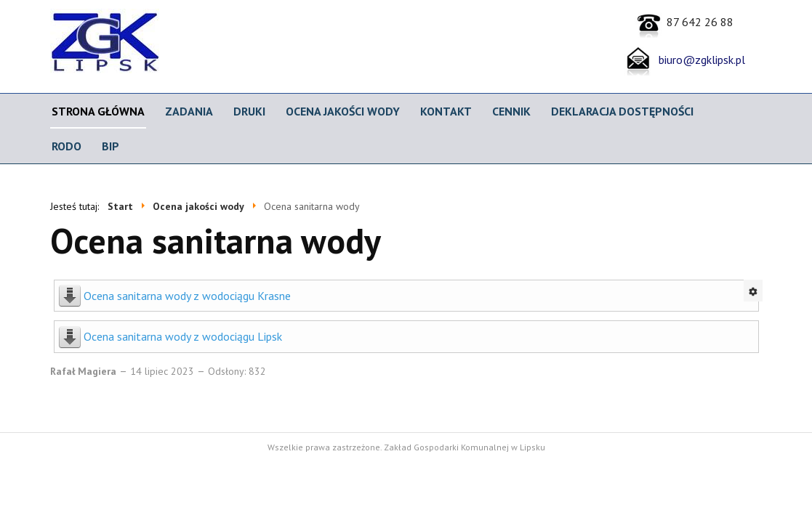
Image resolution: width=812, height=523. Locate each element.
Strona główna (98, 111)
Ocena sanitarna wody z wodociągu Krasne (187, 296)
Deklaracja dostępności (622, 111)
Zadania (189, 111)
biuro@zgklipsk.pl (699, 60)
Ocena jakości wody (343, 111)
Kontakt (446, 111)
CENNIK (511, 111)
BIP (110, 146)
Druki (249, 111)
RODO (67, 146)
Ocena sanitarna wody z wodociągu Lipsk (183, 336)
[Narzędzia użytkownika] (753, 291)
